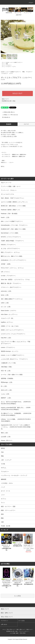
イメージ (26, 124)
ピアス (14, 67)
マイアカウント (5, 621)
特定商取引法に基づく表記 (9, 101)
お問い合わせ (4, 624)
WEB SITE (8, 13)
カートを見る (22, 621)
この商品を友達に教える (7, 112)
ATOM (24, 633)
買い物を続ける (5, 117)
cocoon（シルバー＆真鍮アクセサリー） (14, 62)
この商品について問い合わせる (9, 115)
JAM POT (17, 15)
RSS (21, 633)
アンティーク (27, 13)
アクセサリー (9, 65)
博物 (7, 64)
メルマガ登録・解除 (14, 633)
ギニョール (17, 13)
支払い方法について (11, 629)
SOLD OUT (17, 93)
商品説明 (9, 124)
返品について (5, 99)
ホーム (3, 62)
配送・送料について (21, 629)
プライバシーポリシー (24, 631)
